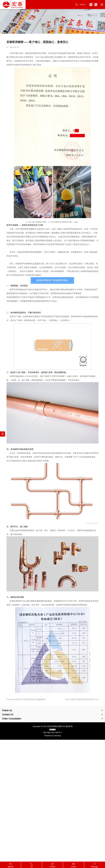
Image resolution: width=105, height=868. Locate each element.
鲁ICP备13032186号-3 (53, 733)
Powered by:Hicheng (53, 736)
